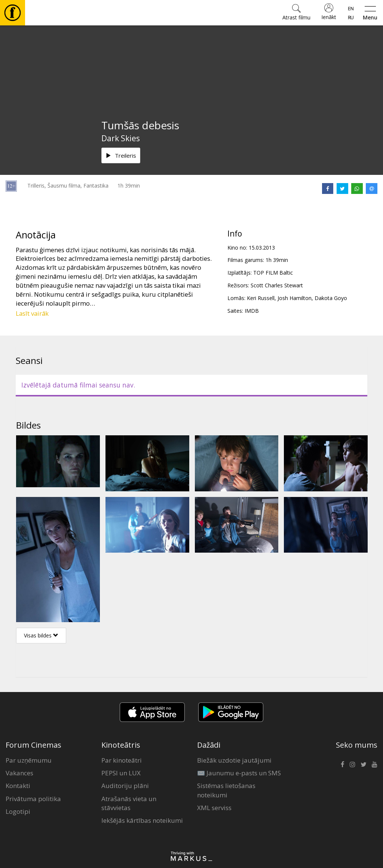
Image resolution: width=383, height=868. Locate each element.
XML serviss (214, 808)
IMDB (252, 311)
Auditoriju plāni (125, 786)
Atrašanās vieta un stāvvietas (129, 803)
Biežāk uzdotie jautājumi (234, 760)
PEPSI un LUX (121, 773)
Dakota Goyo (331, 298)
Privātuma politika (33, 799)
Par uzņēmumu (29, 760)
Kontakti (18, 786)
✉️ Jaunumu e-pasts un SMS (239, 773)
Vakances (19, 773)
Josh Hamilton (295, 298)
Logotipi (18, 811)
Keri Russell (261, 298)
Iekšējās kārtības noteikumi (142, 820)
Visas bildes (41, 635)
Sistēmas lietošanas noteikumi (226, 790)
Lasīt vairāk (32, 313)
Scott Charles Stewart (277, 285)
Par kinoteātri (122, 760)
